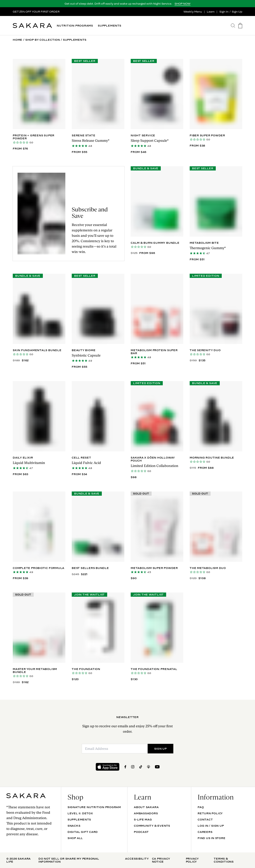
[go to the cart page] (240, 26)
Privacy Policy (192, 860)
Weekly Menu (193, 12)
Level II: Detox (80, 813)
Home (18, 40)
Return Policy (210, 813)
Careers (205, 832)
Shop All (75, 838)
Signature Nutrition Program (94, 807)
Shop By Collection (43, 40)
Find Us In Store (211, 838)
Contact (205, 819)
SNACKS (74, 826)
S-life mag (143, 819)
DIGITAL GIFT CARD (83, 832)
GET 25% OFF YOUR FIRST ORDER (36, 12)
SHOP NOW (182, 4)
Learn (211, 12)
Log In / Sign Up (211, 826)
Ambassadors (146, 813)
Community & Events (152, 826)
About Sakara (146, 807)
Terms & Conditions (224, 860)
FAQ (201, 807)
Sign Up (237, 12)
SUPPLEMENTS (110, 26)
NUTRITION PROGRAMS (75, 26)
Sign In (224, 12)
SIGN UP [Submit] (160, 749)
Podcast (141, 832)
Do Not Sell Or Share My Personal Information (69, 860)
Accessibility (137, 859)
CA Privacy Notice (161, 860)
